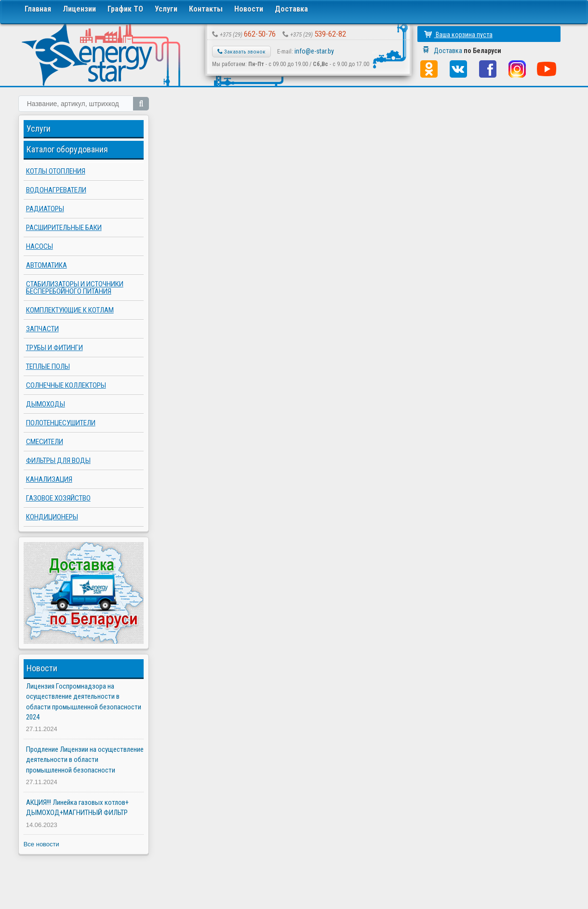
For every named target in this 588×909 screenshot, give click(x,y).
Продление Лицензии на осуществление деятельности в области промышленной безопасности (85, 760)
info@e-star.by (314, 51)
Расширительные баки (64, 228)
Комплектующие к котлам (70, 310)
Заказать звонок (241, 52)
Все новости (41, 844)
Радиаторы (45, 209)
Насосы (40, 246)
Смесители (45, 442)
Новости (249, 9)
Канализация (49, 479)
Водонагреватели (56, 190)
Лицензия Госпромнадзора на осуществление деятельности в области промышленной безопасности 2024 (84, 702)
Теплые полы (48, 366)
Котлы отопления (56, 171)
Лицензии (79, 9)
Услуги (166, 9)
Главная (38, 9)
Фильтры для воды (58, 461)
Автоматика (47, 265)
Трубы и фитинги (54, 348)
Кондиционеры (52, 517)
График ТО (125, 9)
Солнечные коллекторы (66, 385)
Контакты (206, 9)
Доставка (291, 9)
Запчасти (42, 329)
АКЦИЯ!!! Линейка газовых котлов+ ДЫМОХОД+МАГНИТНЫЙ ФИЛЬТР (77, 807)
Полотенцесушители (61, 423)
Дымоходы (46, 404)
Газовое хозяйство (58, 498)
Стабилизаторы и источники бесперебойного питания (75, 288)
